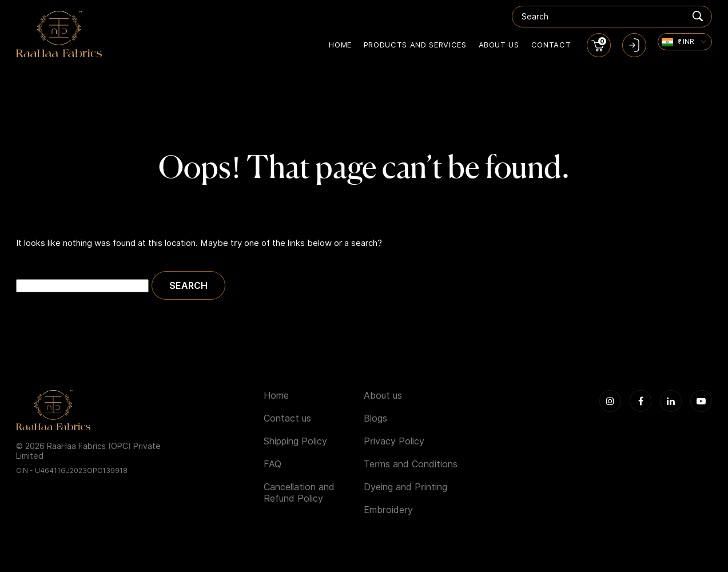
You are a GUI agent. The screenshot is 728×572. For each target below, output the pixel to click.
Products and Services (415, 45)
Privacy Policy (394, 441)
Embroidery (388, 510)
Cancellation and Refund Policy (299, 493)
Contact (551, 45)
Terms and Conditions (411, 464)
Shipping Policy (295, 441)
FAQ (272, 464)
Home (340, 45)
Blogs (375, 418)
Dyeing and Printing (405, 487)
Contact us (287, 418)
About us (499, 45)
